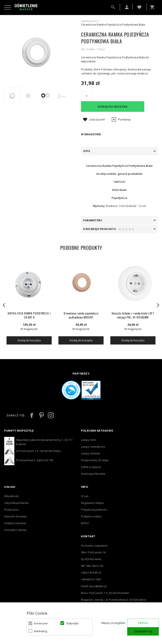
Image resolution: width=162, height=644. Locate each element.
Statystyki (72, 623)
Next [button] (158, 305)
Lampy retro (89, 440)
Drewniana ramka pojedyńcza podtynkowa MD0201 (81, 315)
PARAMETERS (93, 220)
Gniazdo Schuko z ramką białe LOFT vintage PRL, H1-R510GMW (133, 315)
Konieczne (41, 623)
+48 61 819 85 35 (91, 573)
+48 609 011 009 (91, 579)
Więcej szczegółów (113, 623)
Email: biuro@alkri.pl (94, 586)
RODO (85, 523)
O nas (85, 496)
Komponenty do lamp (95, 460)
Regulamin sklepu (92, 503)
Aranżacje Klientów (93, 474)
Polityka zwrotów (15, 523)
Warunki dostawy (15, 516)
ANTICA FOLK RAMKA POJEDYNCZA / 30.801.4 (29, 315)
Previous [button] (4, 305)
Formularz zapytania (94, 546)
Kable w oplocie (91, 467)
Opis (87, 151)
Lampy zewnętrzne (93, 447)
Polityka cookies (91, 516)
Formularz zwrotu (15, 530)
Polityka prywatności (94, 510)
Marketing (41, 631)
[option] (37, 52)
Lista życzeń (97, 119)
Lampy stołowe (91, 453)
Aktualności (11, 496)
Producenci (11, 510)
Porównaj (124, 119)
